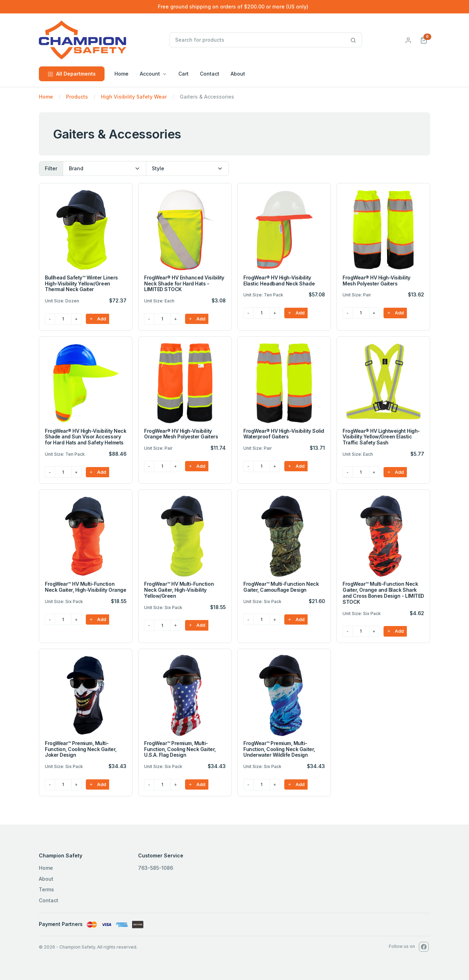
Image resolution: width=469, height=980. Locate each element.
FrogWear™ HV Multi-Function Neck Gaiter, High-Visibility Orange (85, 587)
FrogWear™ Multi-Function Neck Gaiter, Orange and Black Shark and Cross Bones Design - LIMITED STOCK (383, 593)
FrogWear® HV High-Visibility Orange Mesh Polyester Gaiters (181, 434)
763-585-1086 (156, 868)
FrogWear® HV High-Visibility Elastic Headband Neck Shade (279, 281)
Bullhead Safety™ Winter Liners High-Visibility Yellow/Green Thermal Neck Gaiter (81, 284)
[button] (424, 40)
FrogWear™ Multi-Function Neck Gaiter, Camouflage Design (281, 587)
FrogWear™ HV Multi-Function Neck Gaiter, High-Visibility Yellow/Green (179, 590)
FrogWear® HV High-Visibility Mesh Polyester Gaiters (376, 281)
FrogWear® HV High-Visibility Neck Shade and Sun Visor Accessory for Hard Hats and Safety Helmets (85, 437)
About (238, 74)
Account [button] (150, 74)
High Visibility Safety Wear (134, 97)
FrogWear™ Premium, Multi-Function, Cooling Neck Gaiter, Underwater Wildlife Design (279, 749)
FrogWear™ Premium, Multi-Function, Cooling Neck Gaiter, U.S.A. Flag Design (180, 749)
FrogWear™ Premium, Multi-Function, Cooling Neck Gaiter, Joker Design (81, 749)
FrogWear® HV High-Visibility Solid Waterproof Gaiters (284, 434)
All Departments (72, 74)
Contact (210, 74)
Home (121, 74)
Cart (183, 74)
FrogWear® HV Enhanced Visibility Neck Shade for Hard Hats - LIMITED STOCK (184, 284)
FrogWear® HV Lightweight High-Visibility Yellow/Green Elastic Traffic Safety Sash (381, 437)
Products (77, 97)
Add (97, 319)
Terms (46, 889)
